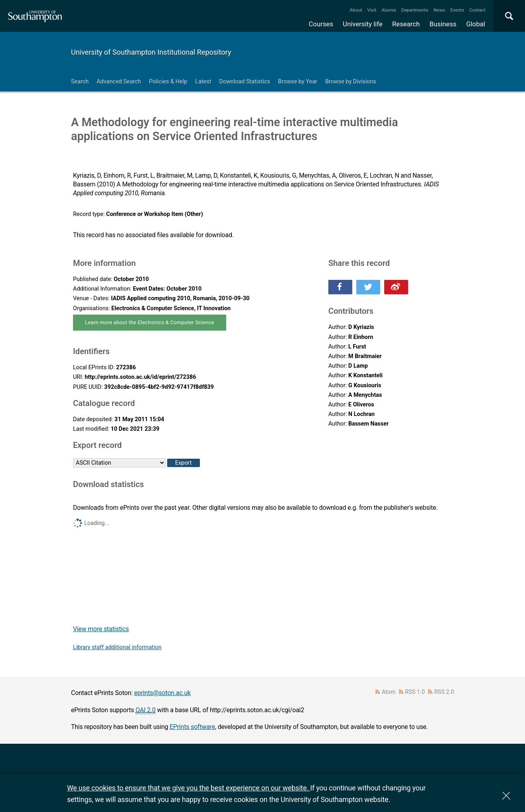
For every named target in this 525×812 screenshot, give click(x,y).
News (439, 10)
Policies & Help (168, 82)
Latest (203, 82)
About (356, 10)
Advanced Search (119, 82)
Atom (389, 692)
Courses (321, 24)
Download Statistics (245, 82)
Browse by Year (298, 82)
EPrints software (192, 727)
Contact (477, 10)
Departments (415, 10)
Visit (372, 10)
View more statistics (101, 629)
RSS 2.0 (444, 692)
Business (443, 24)
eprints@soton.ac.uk (162, 693)
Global (476, 24)
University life (363, 24)
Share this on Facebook (340, 287)
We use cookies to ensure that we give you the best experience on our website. (188, 788)
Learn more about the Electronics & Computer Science (150, 322)
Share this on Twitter (368, 287)
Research (406, 24)
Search (80, 82)
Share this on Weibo (396, 287)
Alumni (389, 10)
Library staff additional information (117, 647)
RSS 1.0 (415, 692)
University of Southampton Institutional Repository (151, 52)
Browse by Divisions (351, 82)
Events (457, 10)
